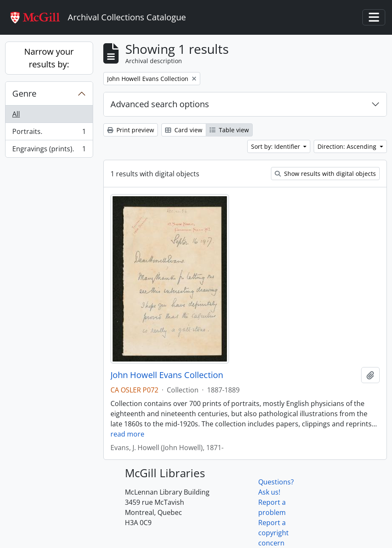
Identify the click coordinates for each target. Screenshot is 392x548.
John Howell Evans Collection (167, 375)
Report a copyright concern (273, 533)
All (16, 114)
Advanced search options (160, 104)
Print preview (131, 130)
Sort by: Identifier (276, 146)
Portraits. (49, 133)
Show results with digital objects (325, 174)
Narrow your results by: (49, 58)
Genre (24, 93)
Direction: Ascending (348, 146)
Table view (229, 130)
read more (127, 434)
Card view (184, 130)
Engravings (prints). (49, 150)
